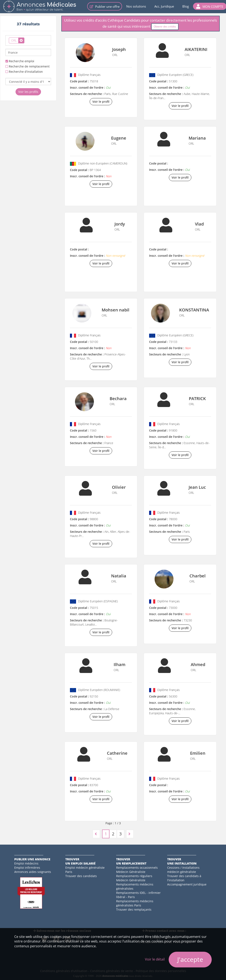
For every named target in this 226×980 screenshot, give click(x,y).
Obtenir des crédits (165, 27)
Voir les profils (28, 92)
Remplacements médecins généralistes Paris (135, 903)
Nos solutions (136, 6)
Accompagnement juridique (187, 884)
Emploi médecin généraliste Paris (85, 870)
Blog (186, 6)
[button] (210, 6)
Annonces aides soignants (33, 872)
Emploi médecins (26, 863)
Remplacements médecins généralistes (135, 886)
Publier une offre (105, 6)
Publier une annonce (32, 859)
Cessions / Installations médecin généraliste (183, 870)
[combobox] (28, 40)
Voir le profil (101, 102)
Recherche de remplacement (28, 66)
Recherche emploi (20, 61)
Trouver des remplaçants (134, 909)
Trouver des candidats (81, 876)
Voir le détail (155, 959)
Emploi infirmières (27, 868)
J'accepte (190, 959)
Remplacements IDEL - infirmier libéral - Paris (138, 895)
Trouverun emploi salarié (80, 861)
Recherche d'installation (24, 72)
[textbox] (27, 40)
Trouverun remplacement (131, 861)
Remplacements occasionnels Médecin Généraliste (137, 870)
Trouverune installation (182, 861)
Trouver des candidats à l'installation (184, 878)
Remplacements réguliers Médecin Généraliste (134, 878)
